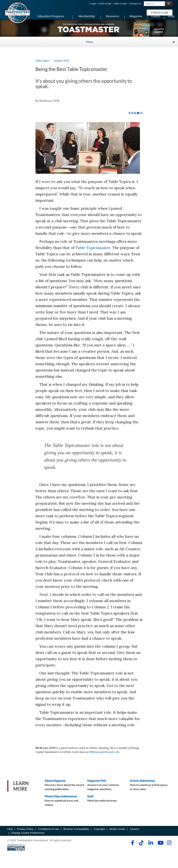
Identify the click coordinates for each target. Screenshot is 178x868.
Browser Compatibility (76, 836)
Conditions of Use (49, 836)
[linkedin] (135, 120)
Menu (89, 49)
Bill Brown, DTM (49, 108)
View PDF (159, 39)
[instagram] (141, 120)
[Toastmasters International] (17, 13)
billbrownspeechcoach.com (104, 759)
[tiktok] (132, 120)
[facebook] (129, 120)
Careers (135, 836)
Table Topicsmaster (93, 255)
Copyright (99, 836)
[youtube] (138, 120)
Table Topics (43, 68)
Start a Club (120, 4)
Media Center (117, 836)
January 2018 (61, 68)
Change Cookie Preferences (28, 840)
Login (94, 4)
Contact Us (135, 4)
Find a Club (105, 4)
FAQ (10, 836)
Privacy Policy (25, 836)
